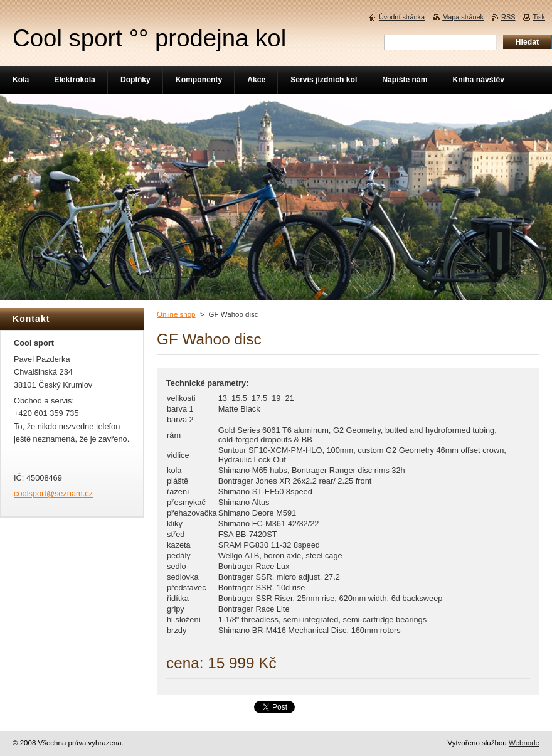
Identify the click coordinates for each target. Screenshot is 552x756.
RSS (508, 17)
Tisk (539, 17)
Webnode (524, 743)
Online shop (176, 314)
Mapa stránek (463, 17)
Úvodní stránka (402, 17)
